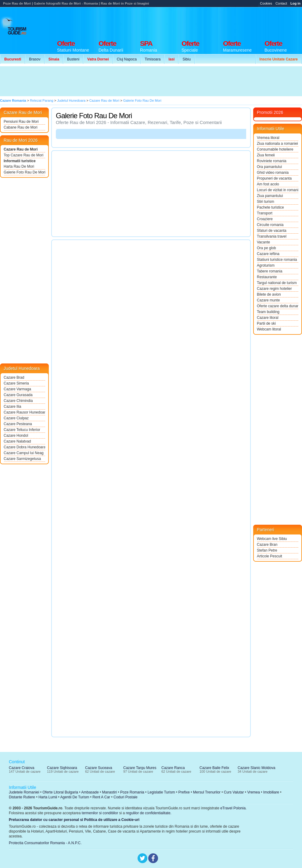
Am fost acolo (268, 184)
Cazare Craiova (22, 768)
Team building (268, 312)
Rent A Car (101, 797)
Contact (281, 3)
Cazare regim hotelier (274, 289)
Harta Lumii (48, 797)
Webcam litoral (269, 329)
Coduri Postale (126, 797)
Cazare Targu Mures (140, 768)
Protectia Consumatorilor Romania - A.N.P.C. (45, 843)
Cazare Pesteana (18, 424)
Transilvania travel (272, 236)
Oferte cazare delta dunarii (278, 306)
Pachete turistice (270, 207)
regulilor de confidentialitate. (149, 813)
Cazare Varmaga (17, 389)
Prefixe (184, 792)
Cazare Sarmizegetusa (22, 459)
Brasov (35, 59)
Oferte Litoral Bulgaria (60, 792)
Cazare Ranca (173, 768)
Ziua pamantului (270, 196)
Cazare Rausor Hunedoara (24, 412)
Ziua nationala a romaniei (277, 144)
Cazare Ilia (12, 407)
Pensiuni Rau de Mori (21, 122)
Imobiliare (271, 792)
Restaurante (267, 277)
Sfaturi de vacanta (272, 231)
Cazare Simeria (16, 383)
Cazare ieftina (268, 254)
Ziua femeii (266, 155)
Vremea (253, 792)
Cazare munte (268, 300)
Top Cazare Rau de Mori (23, 155)
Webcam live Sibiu (272, 539)
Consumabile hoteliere (275, 149)
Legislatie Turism (161, 792)
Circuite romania (270, 225)
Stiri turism (266, 202)
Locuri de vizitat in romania (278, 190)
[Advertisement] (112, 81)
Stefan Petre (267, 550)
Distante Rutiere (22, 797)
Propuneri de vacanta (274, 178)
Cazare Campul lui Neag (24, 453)
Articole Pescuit (270, 556)
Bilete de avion (269, 294)
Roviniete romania (272, 161)
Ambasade (90, 792)
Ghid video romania (273, 173)
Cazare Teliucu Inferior (22, 430)
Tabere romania (270, 271)
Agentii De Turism (75, 797)
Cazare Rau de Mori (21, 149)
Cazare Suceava (99, 768)
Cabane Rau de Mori (21, 127)
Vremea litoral (268, 138)
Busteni (73, 59)
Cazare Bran (267, 545)
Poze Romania (132, 792)
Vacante (263, 242)
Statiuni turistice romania (277, 260)
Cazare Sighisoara (62, 768)
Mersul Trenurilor (207, 792)
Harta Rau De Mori (19, 166)
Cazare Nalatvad (17, 441)
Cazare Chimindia (18, 401)
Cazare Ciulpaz (16, 418)
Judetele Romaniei (24, 792)
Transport (265, 213)
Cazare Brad (14, 377)
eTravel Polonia (233, 808)
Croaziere (265, 219)
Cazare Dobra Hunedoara (24, 447)
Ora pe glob (266, 248)
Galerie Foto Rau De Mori (24, 172)
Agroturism (266, 265)
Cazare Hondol (16, 436)
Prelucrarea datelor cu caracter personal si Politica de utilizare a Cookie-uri (74, 820)
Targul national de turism (277, 283)
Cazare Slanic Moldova (256, 768)
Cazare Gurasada (18, 395)
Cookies (266, 3)
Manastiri (109, 792)
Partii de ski (266, 323)
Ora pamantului (269, 167)
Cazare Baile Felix (214, 768)
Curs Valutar (234, 792)
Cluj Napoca (127, 59)
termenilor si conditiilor (100, 813)
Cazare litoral (268, 318)
